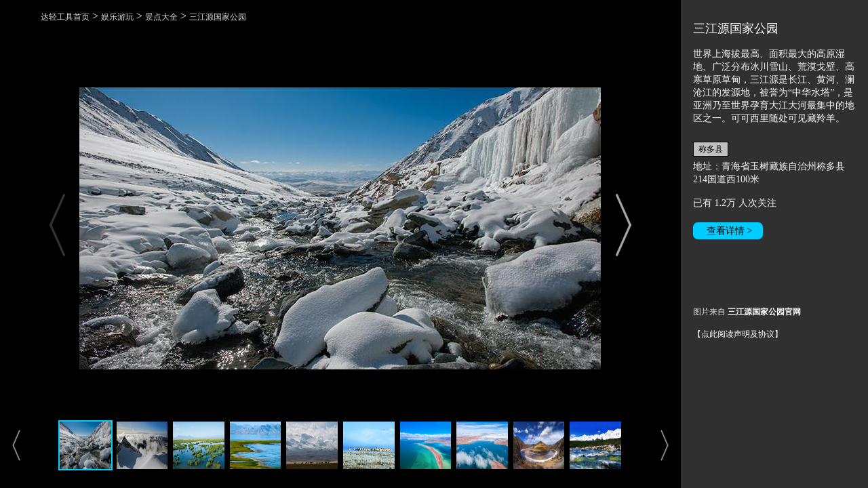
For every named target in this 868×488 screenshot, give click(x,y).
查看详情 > (729, 231)
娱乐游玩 (117, 17)
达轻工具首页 (65, 17)
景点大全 (161, 17)
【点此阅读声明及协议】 (738, 334)
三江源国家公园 (218, 17)
